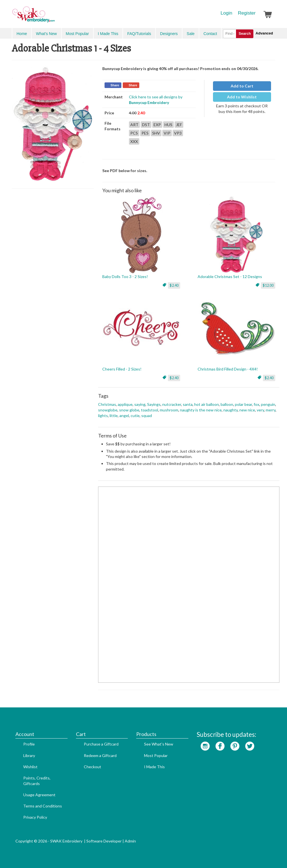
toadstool (150, 410)
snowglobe (108, 410)
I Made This (108, 34)
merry (271, 410)
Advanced (264, 33)
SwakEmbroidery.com (54, 17)
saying (140, 404)
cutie (135, 416)
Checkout (92, 767)
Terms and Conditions (43, 806)
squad (147, 416)
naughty (231, 410)
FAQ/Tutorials (139, 34)
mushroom (169, 410)
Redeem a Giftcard (100, 755)
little (114, 416)
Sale (191, 34)
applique (125, 404)
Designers (169, 34)
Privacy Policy (35, 817)
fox (256, 404)
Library (29, 755)
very (260, 410)
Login (226, 13)
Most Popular (77, 34)
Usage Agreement (39, 795)
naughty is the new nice (201, 410)
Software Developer (104, 841)
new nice (247, 410)
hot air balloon (207, 404)
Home (22, 34)
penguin (268, 404)
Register (247, 13)
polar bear (243, 404)
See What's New (159, 744)
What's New (46, 34)
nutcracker (172, 404)
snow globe (129, 410)
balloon (227, 404)
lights (103, 416)
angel (124, 416)
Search (245, 33)
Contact (210, 34)
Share (115, 85)
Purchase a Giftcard (101, 744)
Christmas (107, 404)
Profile (29, 744)
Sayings (154, 404)
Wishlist (30, 767)
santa (188, 404)
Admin (130, 841)
